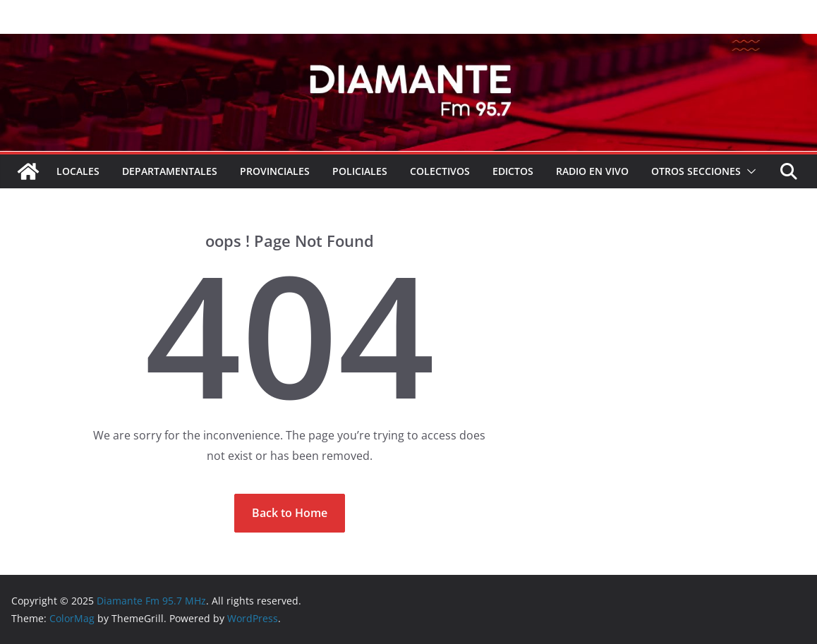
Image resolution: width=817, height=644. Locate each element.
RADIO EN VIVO (592, 171)
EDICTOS (513, 171)
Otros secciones (696, 171)
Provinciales (275, 171)
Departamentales (170, 171)
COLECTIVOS (440, 171)
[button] (749, 171)
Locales (78, 171)
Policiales (360, 171)
